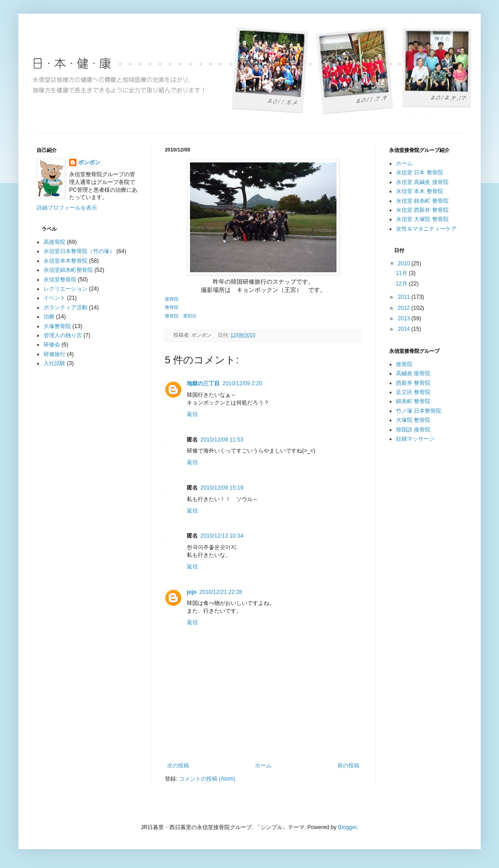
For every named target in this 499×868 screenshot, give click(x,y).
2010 (405, 264)
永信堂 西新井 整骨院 (422, 210)
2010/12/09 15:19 (222, 488)
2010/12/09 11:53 (222, 440)
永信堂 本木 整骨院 (420, 191)
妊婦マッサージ (415, 439)
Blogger (347, 827)
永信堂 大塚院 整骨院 (422, 219)
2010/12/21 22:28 (220, 592)
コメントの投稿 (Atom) (207, 779)
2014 (405, 329)
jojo (192, 592)
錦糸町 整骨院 (413, 401)
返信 (192, 414)
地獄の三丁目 (203, 383)
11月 (402, 273)
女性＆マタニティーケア (426, 229)
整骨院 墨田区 (181, 316)
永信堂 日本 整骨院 (420, 173)
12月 (402, 284)
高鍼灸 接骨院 (413, 373)
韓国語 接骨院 (413, 430)
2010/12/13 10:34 (222, 536)
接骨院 (172, 299)
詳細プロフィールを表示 (67, 208)
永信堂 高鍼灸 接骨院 (422, 182)
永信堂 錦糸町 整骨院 (422, 201)
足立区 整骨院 (413, 392)
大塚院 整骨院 (413, 420)
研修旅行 (54, 354)
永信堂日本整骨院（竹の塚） (79, 251)
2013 (405, 318)
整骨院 (172, 307)
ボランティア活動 (65, 307)
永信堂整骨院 (60, 280)
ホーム (263, 766)
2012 (405, 308)
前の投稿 (348, 766)
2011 (405, 297)
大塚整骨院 (57, 326)
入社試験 (54, 363)
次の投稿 (178, 766)
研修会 (52, 345)
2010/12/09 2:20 (242, 383)
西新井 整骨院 (413, 383)
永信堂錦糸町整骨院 (68, 270)
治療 (49, 317)
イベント (54, 298)
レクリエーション (65, 289)
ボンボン (89, 162)
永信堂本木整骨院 (65, 261)
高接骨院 (54, 242)
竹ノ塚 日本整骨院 (419, 411)
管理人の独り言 (63, 335)
